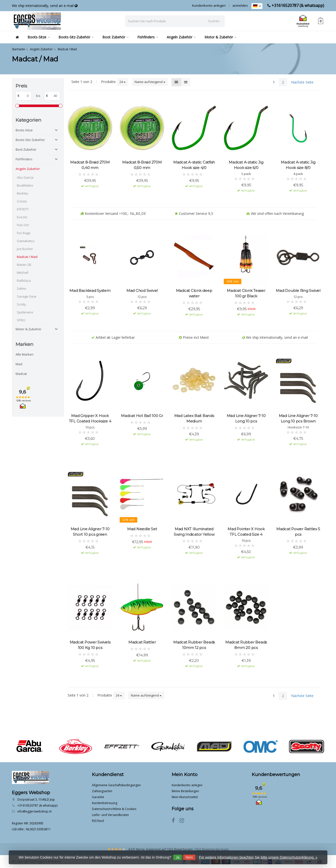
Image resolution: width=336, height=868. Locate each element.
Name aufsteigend (150, 82)
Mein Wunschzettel (185, 797)
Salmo (22, 288)
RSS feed (98, 821)
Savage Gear (27, 296)
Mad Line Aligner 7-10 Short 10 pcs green (90, 532)
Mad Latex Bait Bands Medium (194, 418)
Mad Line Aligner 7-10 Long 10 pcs (246, 418)
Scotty (21, 304)
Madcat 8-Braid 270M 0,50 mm (142, 165)
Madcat (21, 374)
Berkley (23, 193)
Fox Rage (24, 233)
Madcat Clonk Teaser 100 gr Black (246, 293)
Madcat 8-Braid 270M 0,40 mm (90, 165)
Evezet (22, 217)
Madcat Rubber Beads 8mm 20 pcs (246, 645)
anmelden (240, 5)
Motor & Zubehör (220, 37)
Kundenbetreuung (105, 803)
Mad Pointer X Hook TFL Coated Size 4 (246, 532)
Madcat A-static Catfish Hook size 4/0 (194, 165)
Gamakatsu (26, 241)
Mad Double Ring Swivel (298, 291)
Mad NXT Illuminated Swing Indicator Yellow (194, 532)
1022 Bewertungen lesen (211, 849)
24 (123, 82)
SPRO (21, 320)
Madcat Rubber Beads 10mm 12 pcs (194, 645)
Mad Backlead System (90, 291)
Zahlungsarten (102, 791)
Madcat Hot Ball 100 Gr (142, 416)
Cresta (22, 201)
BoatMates (25, 185)
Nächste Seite (302, 82)
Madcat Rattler (142, 642)
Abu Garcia (25, 177)
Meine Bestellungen (185, 791)
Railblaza (24, 280)
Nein (189, 857)
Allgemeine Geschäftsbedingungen (116, 785)
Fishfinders (148, 37)
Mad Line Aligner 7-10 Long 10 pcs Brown (298, 418)
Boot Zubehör (115, 37)
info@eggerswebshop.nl (34, 811)
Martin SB (24, 265)
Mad (19, 364)
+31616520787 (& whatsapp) (298, 5)
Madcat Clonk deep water (194, 293)
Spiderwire (25, 312)
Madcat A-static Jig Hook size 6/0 (246, 165)
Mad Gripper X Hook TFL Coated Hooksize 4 (90, 418)
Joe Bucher (25, 249)
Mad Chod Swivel (142, 291)
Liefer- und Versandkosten (110, 815)
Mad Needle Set (142, 529)
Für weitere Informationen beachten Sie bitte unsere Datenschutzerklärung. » (258, 857)
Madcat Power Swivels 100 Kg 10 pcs (90, 645)
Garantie (98, 797)
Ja (178, 857)
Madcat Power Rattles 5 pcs (298, 532)
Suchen (214, 21)
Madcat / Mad (27, 257)
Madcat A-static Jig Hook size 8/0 (298, 165)
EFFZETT (23, 209)
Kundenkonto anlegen (209, 5)
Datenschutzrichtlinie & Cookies (114, 809)
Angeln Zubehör (181, 37)
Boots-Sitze (39, 37)
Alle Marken (25, 354)
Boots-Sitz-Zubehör (76, 37)
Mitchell (23, 273)
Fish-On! (23, 225)
